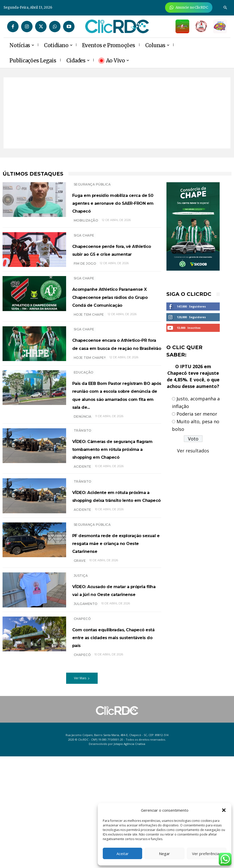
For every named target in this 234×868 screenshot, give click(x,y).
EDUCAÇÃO (84, 416)
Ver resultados (193, 451)
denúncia (83, 476)
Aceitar (123, 854)
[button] (224, 810)
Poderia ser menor (197, 414)
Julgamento (86, 709)
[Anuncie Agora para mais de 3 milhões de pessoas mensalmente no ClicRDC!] (189, 7)
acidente (83, 542)
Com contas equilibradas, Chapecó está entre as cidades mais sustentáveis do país (116, 745)
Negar (164, 854)
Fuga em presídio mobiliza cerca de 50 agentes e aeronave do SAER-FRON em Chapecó (116, 207)
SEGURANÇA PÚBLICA (92, 184)
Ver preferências (207, 854)
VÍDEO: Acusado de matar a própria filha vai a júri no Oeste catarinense (116, 690)
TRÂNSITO (83, 490)
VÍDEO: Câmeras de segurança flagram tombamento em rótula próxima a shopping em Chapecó (112, 516)
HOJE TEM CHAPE (89, 344)
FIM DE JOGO (85, 278)
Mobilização (86, 228)
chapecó (82, 766)
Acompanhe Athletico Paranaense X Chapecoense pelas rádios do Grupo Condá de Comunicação (116, 319)
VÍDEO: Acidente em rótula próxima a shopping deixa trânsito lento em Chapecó (116, 578)
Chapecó (82, 722)
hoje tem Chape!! (90, 403)
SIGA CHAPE (84, 242)
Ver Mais (82, 790)
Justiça (81, 672)
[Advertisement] (117, 113)
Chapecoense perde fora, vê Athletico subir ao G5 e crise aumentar (115, 260)
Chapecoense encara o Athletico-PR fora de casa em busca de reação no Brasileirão (115, 381)
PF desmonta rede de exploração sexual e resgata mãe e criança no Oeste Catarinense (115, 636)
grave (80, 658)
